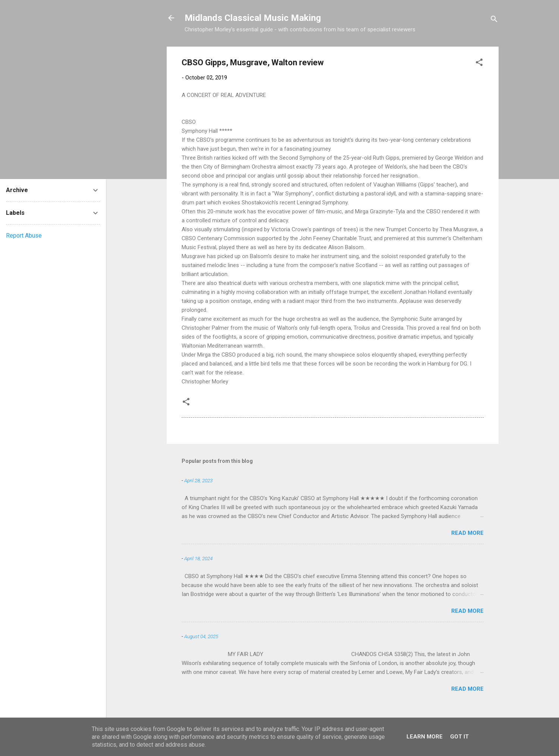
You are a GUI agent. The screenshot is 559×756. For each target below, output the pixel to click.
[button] (479, 64)
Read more (467, 533)
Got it (459, 737)
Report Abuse (24, 236)
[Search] (494, 20)
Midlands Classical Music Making (253, 18)
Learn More (425, 737)
